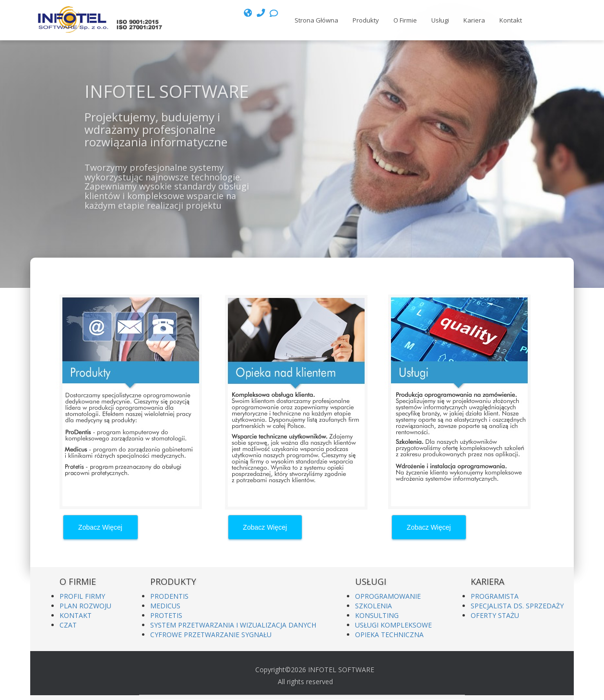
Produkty (366, 20)
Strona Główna (316, 20)
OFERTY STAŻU (495, 615)
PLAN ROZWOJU (85, 606)
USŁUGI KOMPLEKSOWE (393, 625)
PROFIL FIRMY (82, 596)
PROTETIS (166, 615)
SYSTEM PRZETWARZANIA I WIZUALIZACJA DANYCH (233, 625)
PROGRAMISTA (495, 596)
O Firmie (405, 20)
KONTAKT (76, 615)
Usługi (440, 20)
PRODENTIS (169, 596)
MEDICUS (165, 606)
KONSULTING (377, 615)
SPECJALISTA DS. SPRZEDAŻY (517, 606)
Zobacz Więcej (100, 527)
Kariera (474, 20)
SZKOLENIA (373, 606)
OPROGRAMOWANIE (388, 596)
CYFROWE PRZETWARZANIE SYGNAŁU (211, 635)
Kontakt (511, 20)
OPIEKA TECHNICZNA (389, 635)
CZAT (68, 625)
